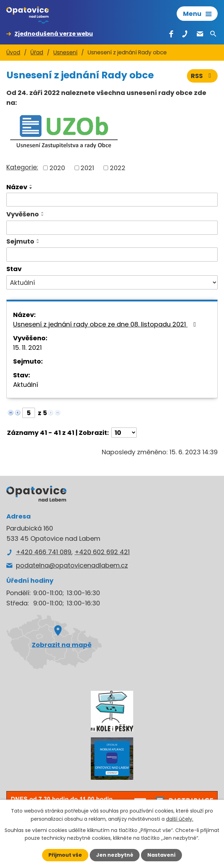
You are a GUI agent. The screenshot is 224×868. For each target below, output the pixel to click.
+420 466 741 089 (44, 552)
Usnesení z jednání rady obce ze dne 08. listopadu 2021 (106, 324)
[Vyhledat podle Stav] (112, 282)
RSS (202, 76)
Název (17, 187)
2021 (87, 168)
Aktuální (26, 385)
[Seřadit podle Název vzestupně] (31, 185)
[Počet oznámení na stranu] (124, 433)
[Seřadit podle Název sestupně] (31, 188)
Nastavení (161, 855)
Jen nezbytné (115, 855)
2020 (57, 168)
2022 (118, 168)
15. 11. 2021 (27, 348)
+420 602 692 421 (102, 552)
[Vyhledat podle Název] (112, 200)
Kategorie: (22, 167)
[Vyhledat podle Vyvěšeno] (112, 228)
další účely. (180, 819)
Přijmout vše (65, 855)
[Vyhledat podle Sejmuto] (112, 255)
